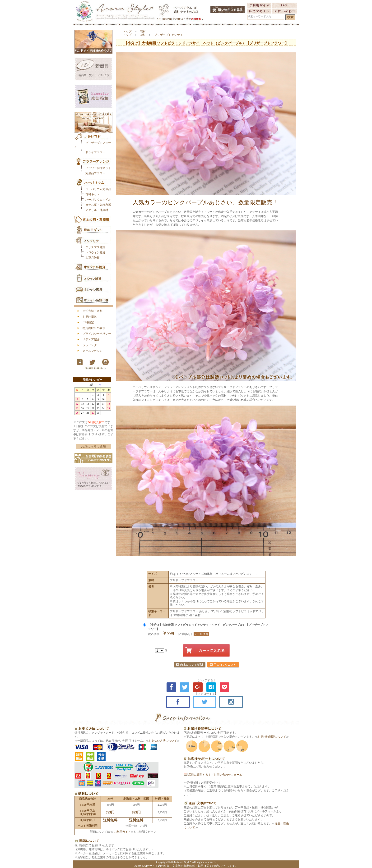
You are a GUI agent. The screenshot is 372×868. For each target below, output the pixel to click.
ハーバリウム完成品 (98, 189)
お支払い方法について (163, 741)
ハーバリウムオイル (98, 200)
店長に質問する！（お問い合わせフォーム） (214, 775)
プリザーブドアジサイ (168, 35)
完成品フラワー (95, 173)
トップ (127, 32)
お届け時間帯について (272, 737)
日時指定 (88, 322)
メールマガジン (93, 351)
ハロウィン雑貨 (95, 252)
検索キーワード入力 (259, 16)
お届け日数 (90, 317)
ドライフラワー (95, 152)
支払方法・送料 (93, 311)
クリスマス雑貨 (95, 247)
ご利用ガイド (122, 832)
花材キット (93, 194)
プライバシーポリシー (97, 334)
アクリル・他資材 (97, 210)
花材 (143, 32)
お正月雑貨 (93, 258)
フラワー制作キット (98, 168)
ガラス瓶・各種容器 (98, 205)
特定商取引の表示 (94, 328)
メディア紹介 (91, 339)
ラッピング (90, 345)
